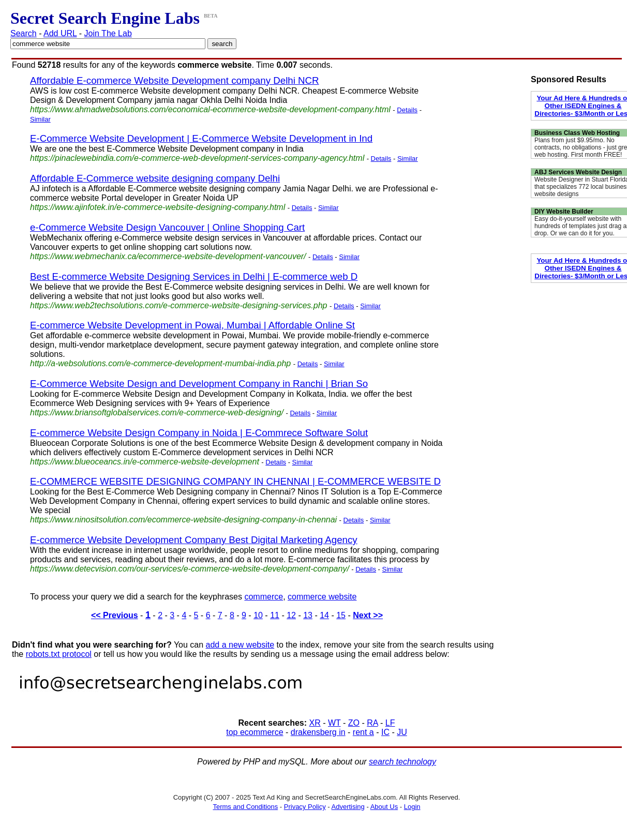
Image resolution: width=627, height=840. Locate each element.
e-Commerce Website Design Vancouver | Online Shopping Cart (167, 227)
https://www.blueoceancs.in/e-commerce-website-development (145, 462)
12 (291, 615)
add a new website (240, 645)
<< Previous (115, 615)
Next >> (368, 615)
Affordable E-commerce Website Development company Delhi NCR (175, 80)
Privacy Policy (305, 807)
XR (315, 723)
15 (341, 615)
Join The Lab (108, 33)
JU (402, 732)
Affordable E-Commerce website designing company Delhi (155, 178)
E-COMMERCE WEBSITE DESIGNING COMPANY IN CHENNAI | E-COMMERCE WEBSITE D (235, 481)
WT (334, 723)
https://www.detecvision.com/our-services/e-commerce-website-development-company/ (190, 569)
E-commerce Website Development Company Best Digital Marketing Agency (194, 540)
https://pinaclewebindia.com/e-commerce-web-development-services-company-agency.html (197, 158)
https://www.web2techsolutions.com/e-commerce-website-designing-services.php (178, 305)
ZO (354, 723)
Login (412, 807)
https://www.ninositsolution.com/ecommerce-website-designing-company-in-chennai (183, 520)
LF (390, 723)
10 (258, 615)
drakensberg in (318, 732)
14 (324, 615)
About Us (384, 807)
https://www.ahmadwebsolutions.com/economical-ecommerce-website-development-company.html (210, 109)
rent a (363, 732)
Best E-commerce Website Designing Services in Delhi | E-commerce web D (194, 276)
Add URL (60, 33)
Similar (40, 119)
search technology (402, 762)
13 (308, 615)
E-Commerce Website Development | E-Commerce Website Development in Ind (201, 138)
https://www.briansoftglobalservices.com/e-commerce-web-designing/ (157, 412)
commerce (264, 597)
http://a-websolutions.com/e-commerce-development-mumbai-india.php (160, 363)
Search (24, 33)
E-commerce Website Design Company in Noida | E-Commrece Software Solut (199, 433)
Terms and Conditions (245, 807)
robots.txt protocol (59, 654)
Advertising (348, 807)
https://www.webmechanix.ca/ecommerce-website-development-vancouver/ (168, 256)
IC (385, 732)
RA (372, 723)
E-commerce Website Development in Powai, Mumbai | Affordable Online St (192, 325)
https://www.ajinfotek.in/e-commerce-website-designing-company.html (158, 207)
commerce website (322, 597)
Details (407, 110)
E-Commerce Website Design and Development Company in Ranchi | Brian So (199, 384)
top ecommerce (255, 732)
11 (275, 615)
